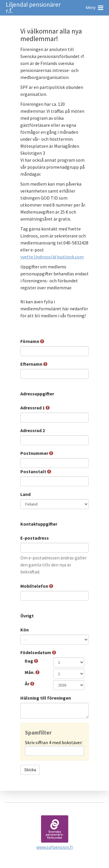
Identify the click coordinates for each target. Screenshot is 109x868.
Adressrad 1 (35, 408)
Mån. (32, 672)
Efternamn (34, 364)
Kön (25, 630)
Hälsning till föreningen (46, 698)
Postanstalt (36, 471)
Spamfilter (38, 733)
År (30, 684)
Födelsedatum (38, 652)
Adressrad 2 (33, 430)
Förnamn (32, 341)
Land (26, 494)
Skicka (30, 770)
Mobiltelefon (37, 586)
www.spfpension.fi (54, 847)
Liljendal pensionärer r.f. (33, 8)
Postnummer (37, 453)
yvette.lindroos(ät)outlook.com (52, 257)
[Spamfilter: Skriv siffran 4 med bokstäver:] (54, 751)
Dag (31, 661)
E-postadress (35, 538)
